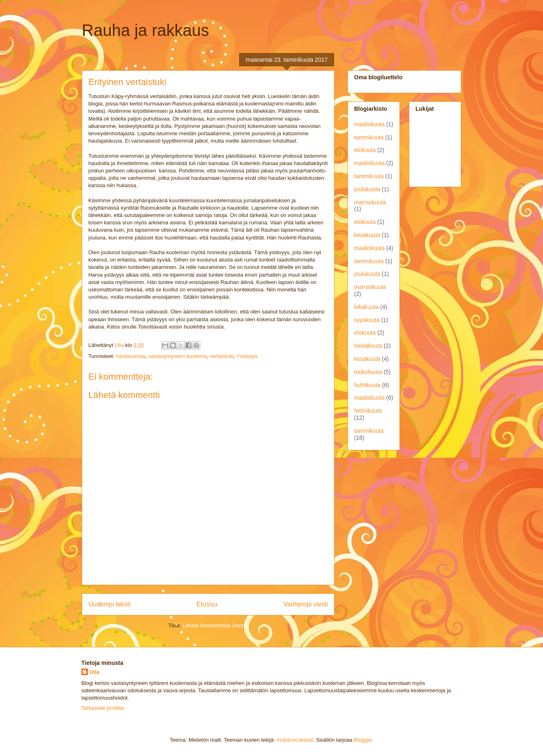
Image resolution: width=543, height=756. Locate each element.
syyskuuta (367, 320)
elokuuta (365, 150)
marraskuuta (370, 202)
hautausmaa (130, 356)
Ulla (94, 672)
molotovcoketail (295, 740)
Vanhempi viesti (306, 604)
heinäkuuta (368, 346)
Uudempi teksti (109, 604)
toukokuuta (368, 372)
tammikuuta (369, 137)
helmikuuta (368, 411)
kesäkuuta (367, 235)
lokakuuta (366, 307)
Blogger (363, 740)
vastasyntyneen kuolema (177, 356)
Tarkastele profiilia (103, 708)
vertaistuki (222, 356)
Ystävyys (247, 356)
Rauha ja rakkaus (145, 30)
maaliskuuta (369, 124)
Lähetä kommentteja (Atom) (215, 625)
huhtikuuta (367, 385)
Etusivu (207, 604)
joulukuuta (367, 189)
